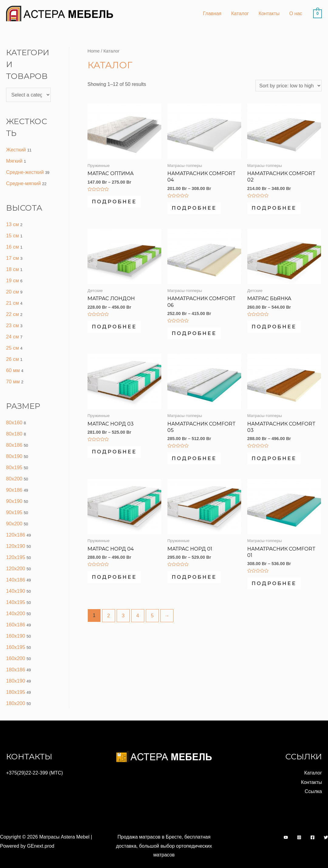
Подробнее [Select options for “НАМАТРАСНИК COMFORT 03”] (280, 465)
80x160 (14, 416)
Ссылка (313, 776)
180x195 (15, 678)
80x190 (14, 449)
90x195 (14, 503)
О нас (296, 14)
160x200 (15, 645)
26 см (12, 353)
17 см (12, 255)
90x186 (14, 481)
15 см (12, 233)
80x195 (14, 460)
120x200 (15, 558)
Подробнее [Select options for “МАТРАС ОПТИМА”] (120, 202)
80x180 (14, 427)
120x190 (15, 536)
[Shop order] (289, 85)
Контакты (269, 14)
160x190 (15, 624)
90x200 (14, 514)
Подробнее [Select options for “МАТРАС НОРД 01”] (200, 587)
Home (93, 51)
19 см (12, 277)
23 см (12, 321)
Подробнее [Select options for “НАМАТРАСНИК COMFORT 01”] (280, 587)
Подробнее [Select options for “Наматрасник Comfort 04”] (200, 209)
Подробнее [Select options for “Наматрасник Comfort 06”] (200, 337)
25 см (12, 342)
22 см (12, 310)
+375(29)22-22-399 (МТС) (34, 758)
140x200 (15, 602)
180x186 (15, 656)
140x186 (15, 569)
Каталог (240, 14)
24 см (12, 332)
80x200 (14, 471)
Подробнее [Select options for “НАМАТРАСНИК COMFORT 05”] (200, 465)
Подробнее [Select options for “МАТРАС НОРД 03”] (120, 458)
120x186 (15, 525)
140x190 (15, 580)
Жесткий (16, 149)
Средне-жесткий (24, 171)
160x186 (15, 613)
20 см (12, 288)
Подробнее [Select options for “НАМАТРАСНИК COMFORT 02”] (280, 209)
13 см (12, 222)
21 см (12, 299)
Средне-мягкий (23, 182)
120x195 (15, 547)
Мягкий (14, 160)
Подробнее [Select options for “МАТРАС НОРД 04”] (120, 587)
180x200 (15, 689)
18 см (12, 266)
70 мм (13, 375)
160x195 (15, 634)
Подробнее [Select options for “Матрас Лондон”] (120, 330)
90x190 (14, 492)
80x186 (14, 438)
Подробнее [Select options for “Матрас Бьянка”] (280, 330)
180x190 (15, 667)
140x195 (15, 591)
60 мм (13, 364)
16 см (12, 244)
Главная (212, 14)
